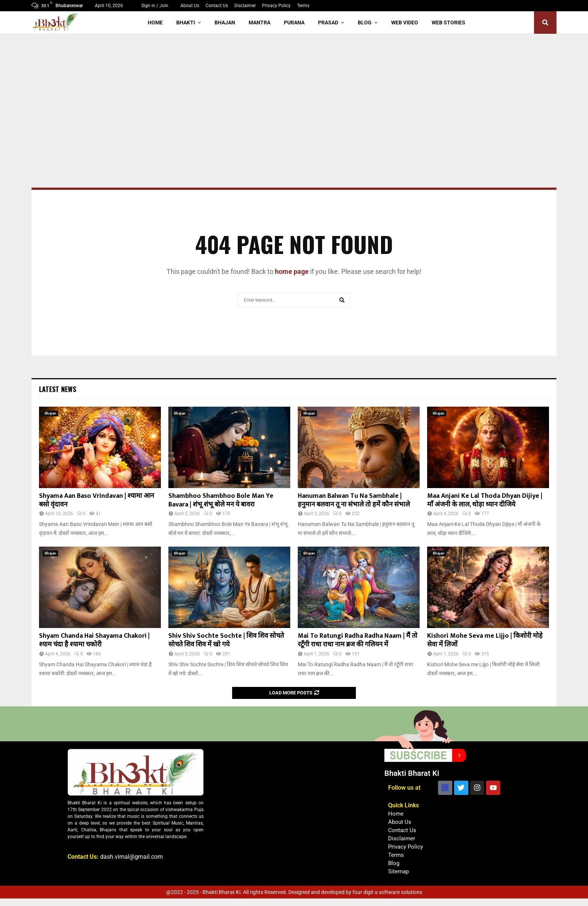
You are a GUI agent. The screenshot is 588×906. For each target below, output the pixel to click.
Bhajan (225, 23)
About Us (190, 6)
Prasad (328, 23)
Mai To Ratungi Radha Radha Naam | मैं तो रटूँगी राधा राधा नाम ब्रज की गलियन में (358, 640)
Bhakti (186, 23)
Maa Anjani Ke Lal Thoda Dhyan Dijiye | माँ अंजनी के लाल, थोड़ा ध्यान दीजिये (485, 500)
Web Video (405, 23)
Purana (294, 23)
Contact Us (217, 6)
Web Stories (448, 23)
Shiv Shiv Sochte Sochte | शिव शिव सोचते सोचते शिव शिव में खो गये (226, 640)
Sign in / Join (152, 6)
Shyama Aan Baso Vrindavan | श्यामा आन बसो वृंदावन (97, 500)
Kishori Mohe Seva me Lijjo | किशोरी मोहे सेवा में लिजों (485, 640)
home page (292, 271)
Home (155, 23)
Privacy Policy (276, 6)
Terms (303, 6)
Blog (365, 23)
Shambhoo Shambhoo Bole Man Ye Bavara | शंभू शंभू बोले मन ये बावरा (221, 500)
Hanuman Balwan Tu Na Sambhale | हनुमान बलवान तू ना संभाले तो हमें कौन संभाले (354, 500)
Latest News (58, 389)
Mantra (259, 23)
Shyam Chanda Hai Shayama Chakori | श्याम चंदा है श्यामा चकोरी (94, 640)
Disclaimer (245, 6)
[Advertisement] (294, 90)
